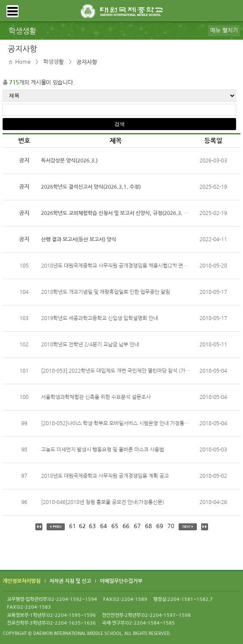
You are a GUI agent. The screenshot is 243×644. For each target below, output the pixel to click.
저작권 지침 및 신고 (70, 582)
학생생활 (54, 62)
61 (73, 526)
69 (160, 526)
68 (148, 526)
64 (104, 526)
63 (92, 526)
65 (115, 526)
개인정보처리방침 (22, 582)
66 (126, 526)
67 (137, 526)
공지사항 (87, 62)
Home (23, 62)
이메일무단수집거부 (121, 582)
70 (171, 526)
